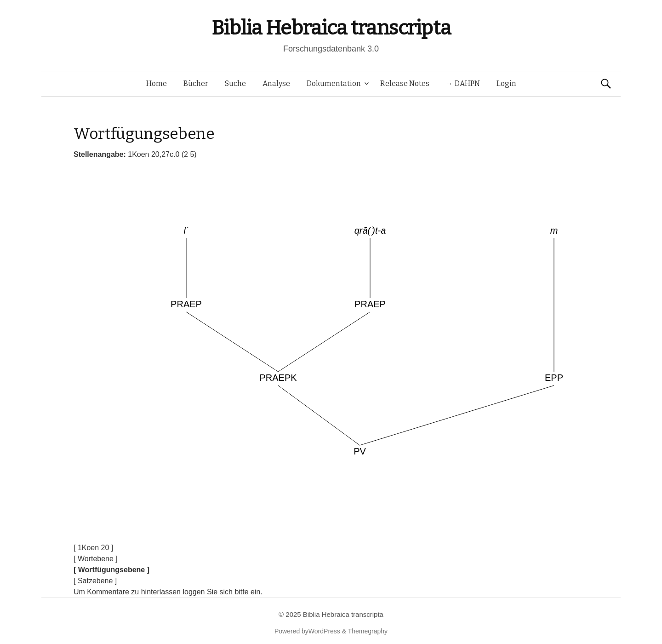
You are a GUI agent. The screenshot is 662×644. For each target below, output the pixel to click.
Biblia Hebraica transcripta (331, 28)
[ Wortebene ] (96, 559)
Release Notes (405, 83)
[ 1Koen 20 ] (93, 548)
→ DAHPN (463, 83)
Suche (235, 83)
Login (506, 83)
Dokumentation (334, 83)
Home (157, 83)
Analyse (276, 83)
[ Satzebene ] (95, 581)
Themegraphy (368, 631)
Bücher (196, 83)
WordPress (324, 631)
